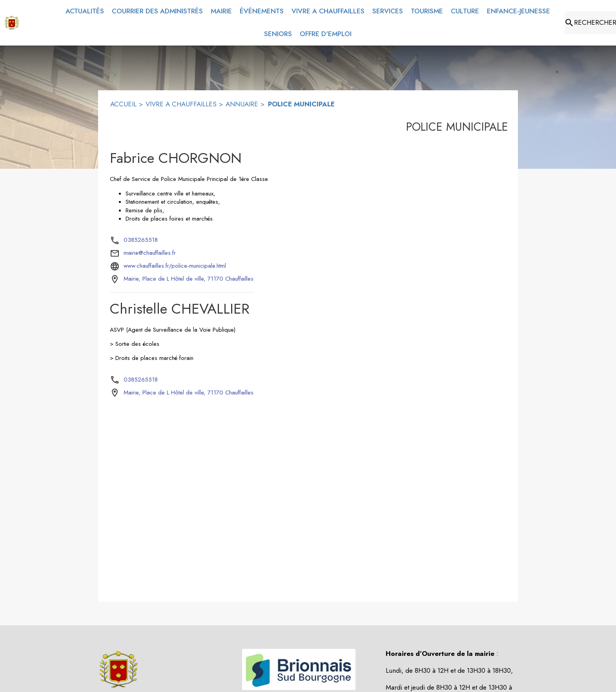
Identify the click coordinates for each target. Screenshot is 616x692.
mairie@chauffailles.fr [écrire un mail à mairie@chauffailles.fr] (150, 253)
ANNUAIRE (242, 104)
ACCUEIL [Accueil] (123, 104)
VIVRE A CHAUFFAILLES (181, 104)
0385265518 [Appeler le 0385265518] (141, 240)
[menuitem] (85, 11)
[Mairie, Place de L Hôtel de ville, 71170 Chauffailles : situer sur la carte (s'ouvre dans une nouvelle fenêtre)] (189, 279)
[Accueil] (12, 23)
